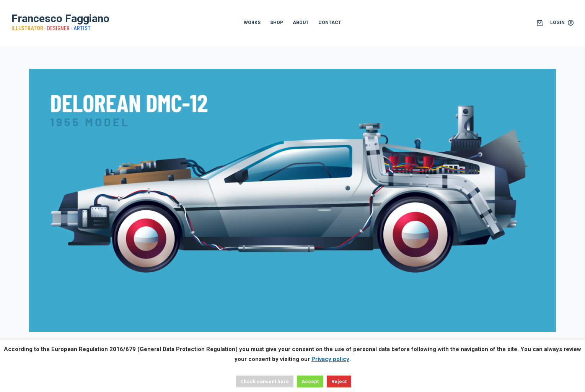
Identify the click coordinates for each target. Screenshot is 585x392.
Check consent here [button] (265, 381)
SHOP (277, 23)
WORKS (252, 23)
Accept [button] (310, 381)
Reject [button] (339, 381)
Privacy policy (330, 359)
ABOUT (301, 23)
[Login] (562, 23)
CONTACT (330, 23)
